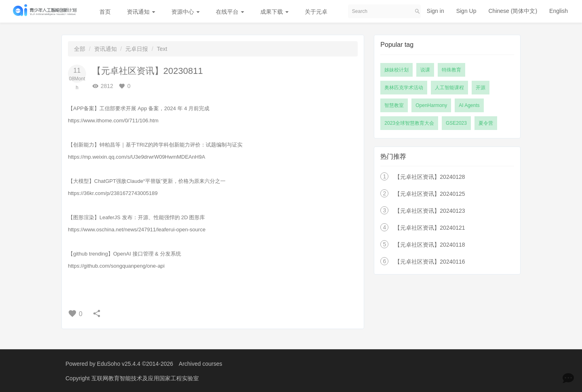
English (559, 11)
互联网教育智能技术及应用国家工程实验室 (145, 378)
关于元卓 (316, 12)
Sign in (435, 11)
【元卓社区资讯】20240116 (430, 262)
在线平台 (230, 12)
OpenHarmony (431, 105)
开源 (481, 88)
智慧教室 (394, 105)
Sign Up (466, 11)
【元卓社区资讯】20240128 (430, 177)
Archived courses (200, 364)
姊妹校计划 (396, 70)
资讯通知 (141, 12)
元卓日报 (137, 49)
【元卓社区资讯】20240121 (430, 228)
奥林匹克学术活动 (404, 88)
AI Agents (469, 105)
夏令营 (486, 123)
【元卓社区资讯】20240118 (430, 245)
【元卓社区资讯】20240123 (430, 211)
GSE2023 (456, 123)
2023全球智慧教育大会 (409, 123)
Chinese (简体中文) (513, 11)
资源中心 (186, 12)
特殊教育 (451, 70)
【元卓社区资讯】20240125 (430, 194)
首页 (105, 12)
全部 (80, 49)
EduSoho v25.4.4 (119, 364)
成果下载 (274, 12)
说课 (425, 70)
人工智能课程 (449, 88)
